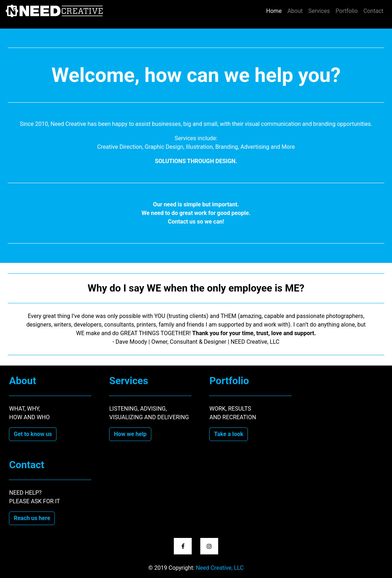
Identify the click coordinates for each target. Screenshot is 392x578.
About (295, 11)
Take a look (229, 434)
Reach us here (32, 518)
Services (319, 11)
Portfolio (347, 11)
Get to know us (33, 434)
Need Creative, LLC (220, 568)
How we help (130, 434)
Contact (373, 11)
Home (275, 10)
